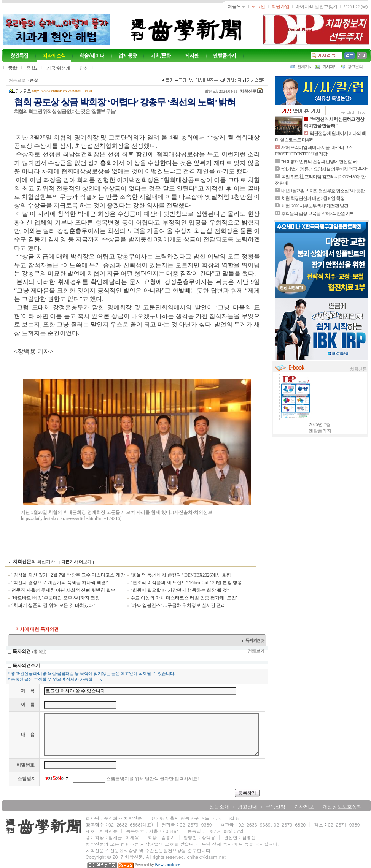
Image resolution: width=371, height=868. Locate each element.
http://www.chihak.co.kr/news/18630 (62, 91)
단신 (84, 68)
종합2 (32, 68)
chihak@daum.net (206, 857)
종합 (13, 68)
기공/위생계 (58, 68)
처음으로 (17, 80)
